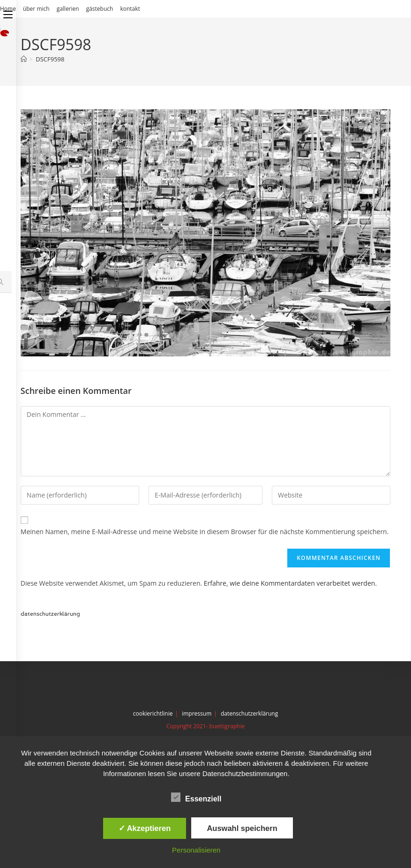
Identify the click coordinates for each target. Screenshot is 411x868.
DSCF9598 (50, 59)
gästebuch (100, 9)
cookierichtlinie (153, 713)
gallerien (68, 9)
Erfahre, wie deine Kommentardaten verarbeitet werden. (290, 583)
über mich (36, 9)
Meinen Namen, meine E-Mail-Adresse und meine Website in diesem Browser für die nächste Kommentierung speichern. (205, 532)
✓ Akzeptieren (145, 828)
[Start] (24, 59)
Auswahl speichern (242, 828)
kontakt (130, 9)
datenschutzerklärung (50, 613)
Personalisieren (196, 850)
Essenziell (196, 797)
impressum (197, 713)
